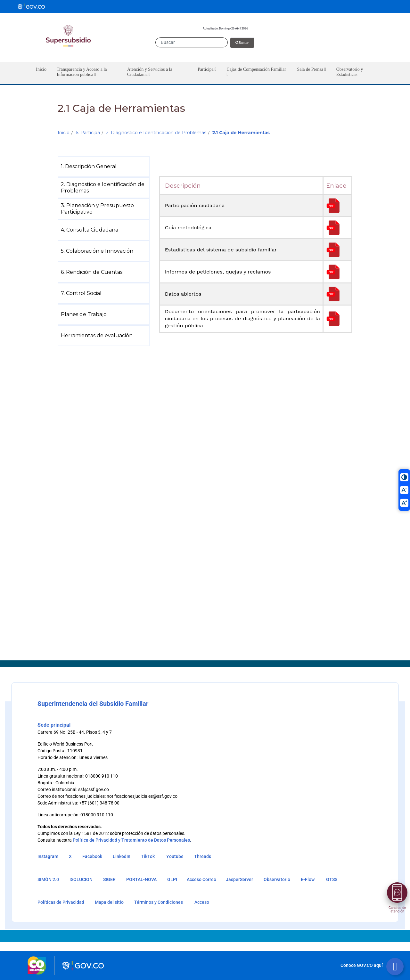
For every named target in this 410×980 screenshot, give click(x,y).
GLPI (172, 879)
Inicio (64, 133)
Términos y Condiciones (159, 902)
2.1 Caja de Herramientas (241, 133)
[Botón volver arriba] (395, 967)
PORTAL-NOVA (142, 879)
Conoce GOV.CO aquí (362, 965)
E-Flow (308, 879)
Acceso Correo (201, 879)
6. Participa (88, 133)
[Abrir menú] (397, 893)
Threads (203, 856)
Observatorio (277, 879)
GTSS (332, 879)
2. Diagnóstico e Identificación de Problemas (156, 133)
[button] (87, 73)
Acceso (202, 902)
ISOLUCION (82, 879)
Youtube (175, 856)
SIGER (110, 879)
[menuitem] (105, 167)
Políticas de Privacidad (61, 902)
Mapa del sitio (109, 902)
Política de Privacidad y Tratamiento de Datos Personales (131, 840)
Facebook (92, 856)
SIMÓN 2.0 (48, 879)
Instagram (48, 856)
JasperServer (239, 879)
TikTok (148, 856)
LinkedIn (122, 856)
